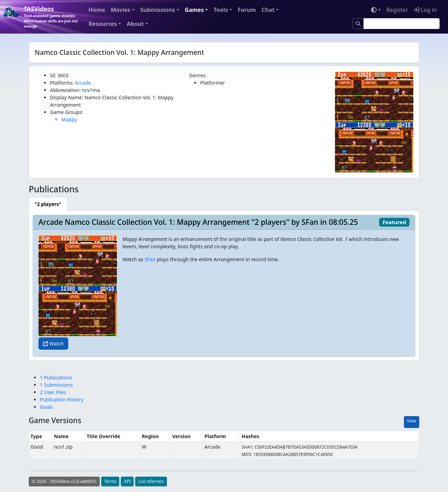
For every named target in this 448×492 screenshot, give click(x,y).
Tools (221, 10)
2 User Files (53, 392)
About (135, 24)
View (412, 421)
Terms (110, 481)
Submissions (158, 10)
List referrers (151, 481)
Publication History (62, 400)
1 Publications (56, 377)
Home (97, 10)
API (127, 481)
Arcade (83, 83)
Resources (103, 24)
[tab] (48, 204)
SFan (150, 259)
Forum (247, 10)
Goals (46, 407)
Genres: (198, 75)
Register (397, 10)
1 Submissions (56, 385)
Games (194, 10)
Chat (268, 10)
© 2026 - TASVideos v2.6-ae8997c (64, 481)
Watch (53, 344)
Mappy (69, 119)
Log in (425, 10)
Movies (120, 10)
